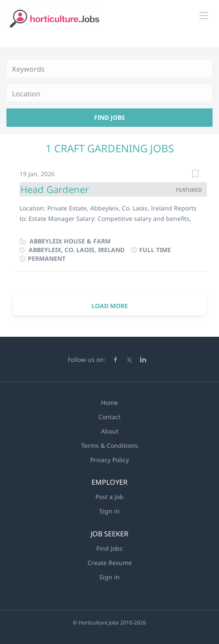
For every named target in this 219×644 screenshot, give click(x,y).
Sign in (109, 511)
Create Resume (110, 563)
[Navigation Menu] (204, 16)
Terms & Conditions (109, 445)
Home (109, 402)
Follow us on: (87, 360)
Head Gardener (55, 189)
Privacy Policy (109, 460)
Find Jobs (109, 117)
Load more (110, 306)
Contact (109, 417)
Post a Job (109, 497)
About (110, 431)
